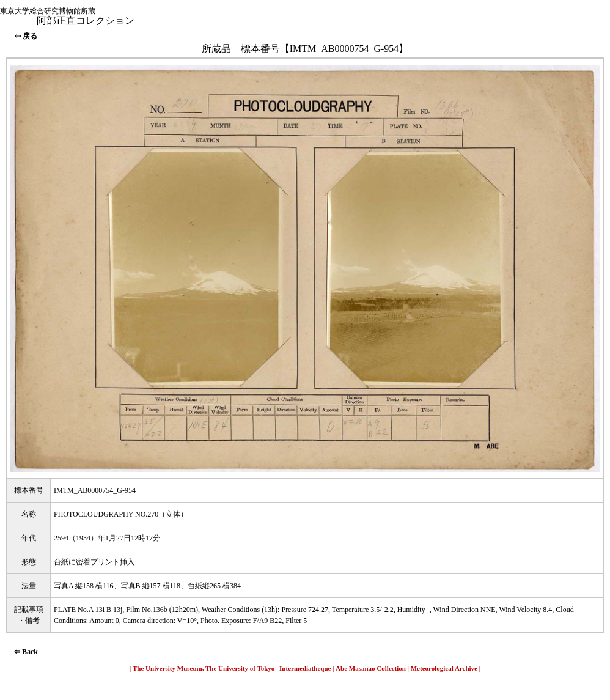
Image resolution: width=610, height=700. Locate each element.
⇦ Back (26, 652)
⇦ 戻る (26, 36)
